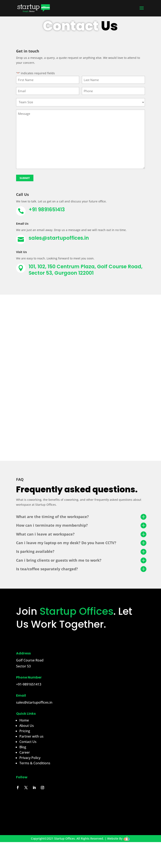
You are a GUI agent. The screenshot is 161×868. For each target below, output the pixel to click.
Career (25, 752)
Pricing (25, 731)
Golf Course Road (30, 660)
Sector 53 (23, 666)
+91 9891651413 (47, 210)
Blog (23, 747)
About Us (27, 726)
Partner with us (31, 736)
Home (24, 720)
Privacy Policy (30, 758)
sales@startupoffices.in (59, 238)
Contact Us (28, 742)
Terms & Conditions (35, 763)
